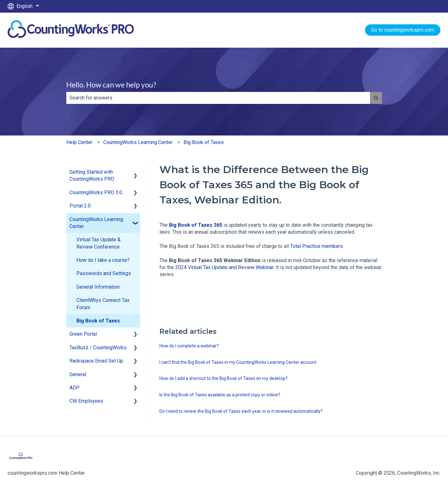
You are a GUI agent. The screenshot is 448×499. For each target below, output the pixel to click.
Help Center (79, 142)
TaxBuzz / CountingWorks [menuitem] (98, 348)
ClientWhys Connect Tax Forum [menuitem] (103, 304)
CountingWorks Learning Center (138, 142)
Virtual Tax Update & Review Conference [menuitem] (99, 243)
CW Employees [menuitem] (86, 401)
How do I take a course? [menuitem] (103, 260)
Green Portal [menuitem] (83, 334)
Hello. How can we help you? (111, 85)
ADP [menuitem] (75, 388)
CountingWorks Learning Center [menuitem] (96, 223)
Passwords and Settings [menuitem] (104, 273)
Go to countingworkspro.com (403, 30)
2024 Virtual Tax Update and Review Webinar (224, 267)
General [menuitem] (78, 374)
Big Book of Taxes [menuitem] (98, 321)
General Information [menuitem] (98, 287)
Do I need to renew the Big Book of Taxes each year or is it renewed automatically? (241, 411)
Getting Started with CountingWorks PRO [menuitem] (92, 175)
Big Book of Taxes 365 (196, 225)
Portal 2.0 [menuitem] (80, 206)
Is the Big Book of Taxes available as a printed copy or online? (220, 395)
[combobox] (218, 98)
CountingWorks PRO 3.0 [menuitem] (96, 192)
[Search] (376, 98)
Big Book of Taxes (204, 142)
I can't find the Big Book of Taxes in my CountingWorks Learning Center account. (238, 362)
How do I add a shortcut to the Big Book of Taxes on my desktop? (224, 378)
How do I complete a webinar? (189, 346)
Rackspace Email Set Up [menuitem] (96, 361)
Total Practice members (317, 246)
